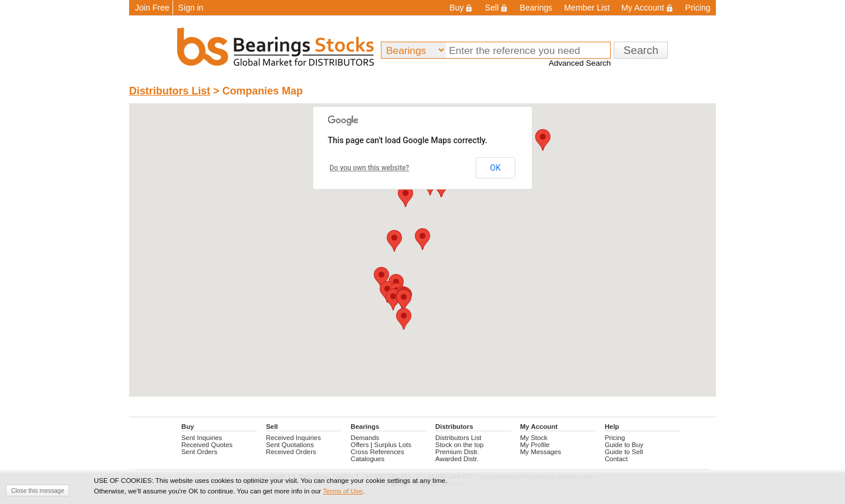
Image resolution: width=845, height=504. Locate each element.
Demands (365, 438)
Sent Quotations (290, 445)
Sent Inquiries (202, 438)
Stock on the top (459, 445)
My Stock (534, 438)
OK (495, 168)
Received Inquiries (293, 438)
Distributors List (170, 91)
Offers (360, 445)
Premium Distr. (457, 452)
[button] (405, 196)
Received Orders (291, 452)
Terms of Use (343, 491)
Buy (461, 8)
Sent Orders (199, 452)
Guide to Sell (623, 452)
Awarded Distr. (457, 459)
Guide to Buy (624, 445)
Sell (496, 8)
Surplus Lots (393, 445)
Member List (587, 8)
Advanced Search (580, 63)
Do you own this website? (370, 168)
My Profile (535, 445)
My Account (648, 8)
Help (612, 427)
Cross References (378, 452)
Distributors (454, 427)
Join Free (152, 8)
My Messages (540, 452)
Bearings (536, 8)
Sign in (191, 8)
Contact (616, 459)
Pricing (698, 8)
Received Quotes (207, 445)
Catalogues (368, 459)
